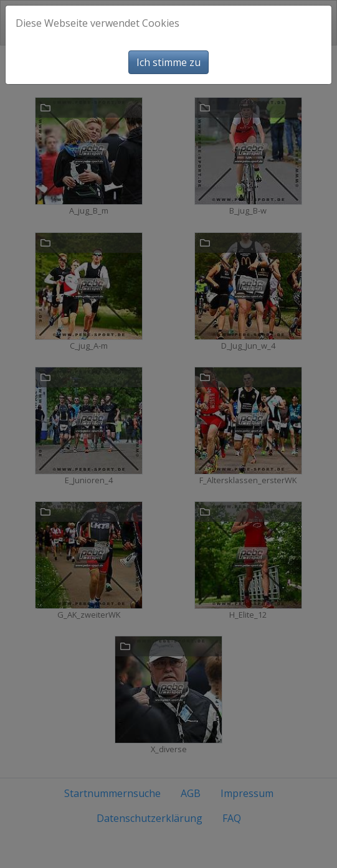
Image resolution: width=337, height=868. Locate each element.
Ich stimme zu (168, 62)
